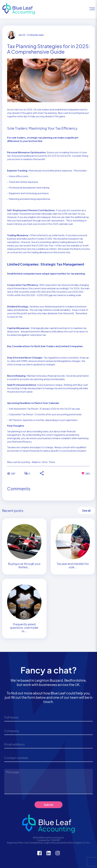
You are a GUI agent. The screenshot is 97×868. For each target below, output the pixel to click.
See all (86, 510)
